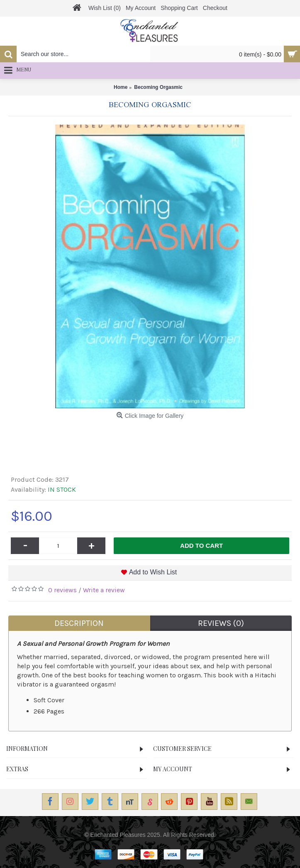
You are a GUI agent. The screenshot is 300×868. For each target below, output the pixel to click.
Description (79, 623)
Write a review (104, 590)
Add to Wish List (153, 572)
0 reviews (62, 590)
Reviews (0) (221, 623)
